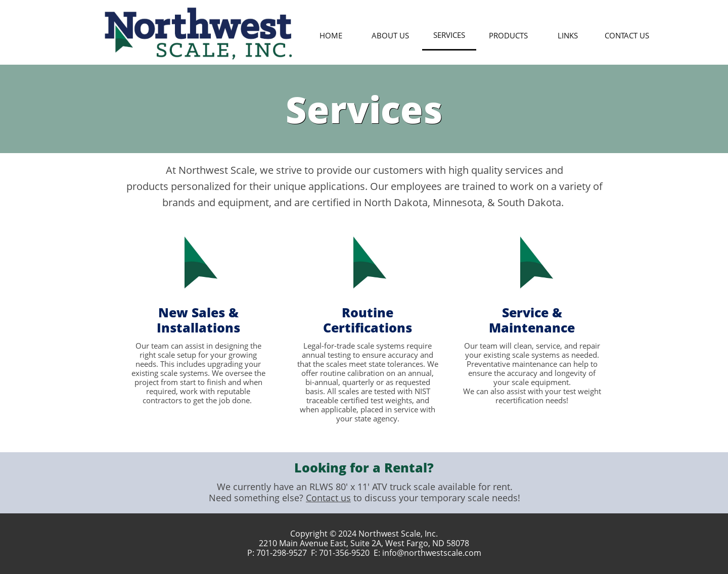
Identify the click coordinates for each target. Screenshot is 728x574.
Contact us (328, 498)
